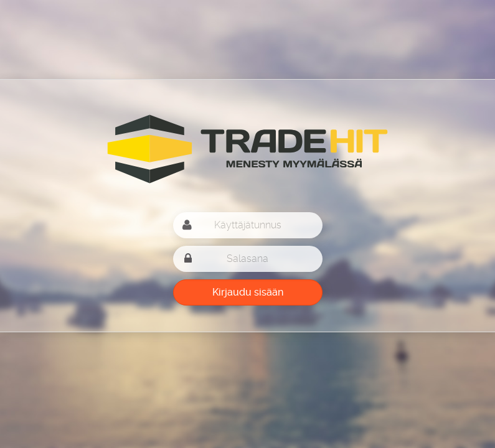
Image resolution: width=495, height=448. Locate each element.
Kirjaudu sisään (248, 292)
